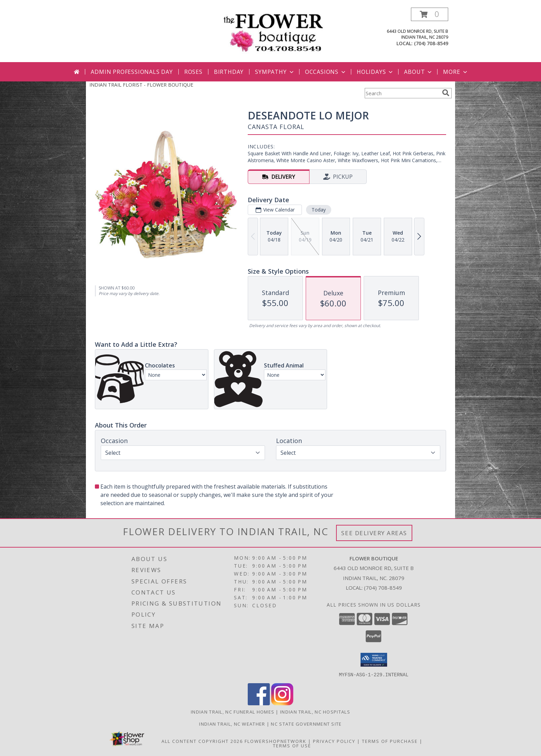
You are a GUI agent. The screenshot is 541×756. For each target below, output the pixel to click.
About (419, 72)
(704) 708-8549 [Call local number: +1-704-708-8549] (431, 43)
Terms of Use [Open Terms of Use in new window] (292, 745)
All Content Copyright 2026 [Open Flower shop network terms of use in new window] (202, 741)
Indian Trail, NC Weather (232, 724)
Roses (193, 72)
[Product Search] (402, 93)
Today (319, 210)
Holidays (375, 72)
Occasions (326, 72)
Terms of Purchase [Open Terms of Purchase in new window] (390, 741)
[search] (446, 93)
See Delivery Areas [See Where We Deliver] (374, 533)
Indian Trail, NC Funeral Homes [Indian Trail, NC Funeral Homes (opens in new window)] (233, 711)
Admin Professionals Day (132, 72)
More (456, 72)
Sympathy (275, 72)
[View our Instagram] (282, 703)
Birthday (229, 72)
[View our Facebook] (259, 703)
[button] (430, 14)
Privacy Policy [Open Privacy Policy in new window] (334, 741)
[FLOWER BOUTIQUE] (273, 33)
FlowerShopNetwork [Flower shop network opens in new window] (276, 741)
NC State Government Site (306, 724)
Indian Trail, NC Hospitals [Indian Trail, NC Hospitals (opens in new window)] (315, 711)
